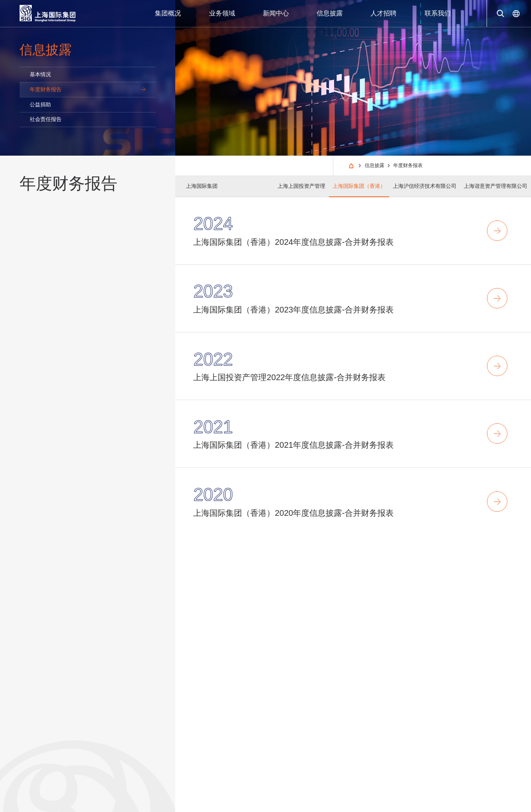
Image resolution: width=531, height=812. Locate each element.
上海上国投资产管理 (301, 186)
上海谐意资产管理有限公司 (496, 186)
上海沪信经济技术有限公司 (425, 186)
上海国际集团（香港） (359, 186)
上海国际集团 (202, 186)
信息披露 (375, 165)
